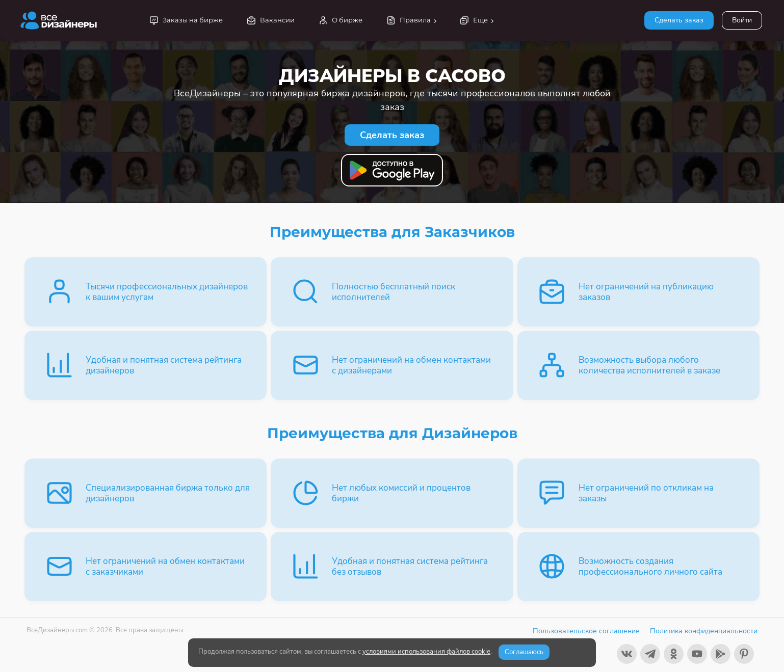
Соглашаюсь (524, 652)
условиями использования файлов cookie (426, 652)
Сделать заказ (679, 20)
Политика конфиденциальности (704, 631)
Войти (742, 20)
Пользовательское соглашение (586, 631)
